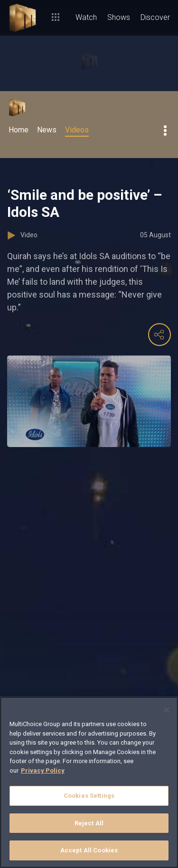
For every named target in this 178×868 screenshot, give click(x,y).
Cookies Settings (89, 796)
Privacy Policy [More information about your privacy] (43, 770)
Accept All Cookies (89, 850)
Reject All (89, 823)
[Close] (167, 710)
